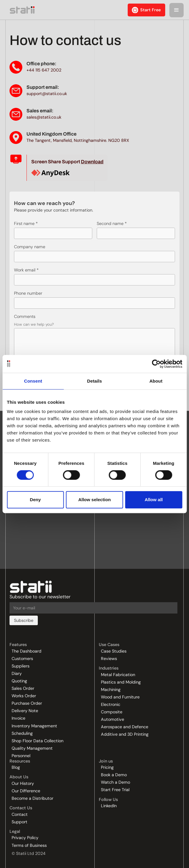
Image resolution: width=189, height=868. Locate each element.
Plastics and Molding (121, 682)
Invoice (18, 718)
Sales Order (23, 688)
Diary (17, 673)
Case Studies (114, 651)
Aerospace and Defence (125, 727)
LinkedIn (109, 806)
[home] (21, 10)
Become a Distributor (32, 798)
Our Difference (26, 791)
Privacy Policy (25, 838)
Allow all (154, 500)
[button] (176, 10)
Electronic (111, 704)
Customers (22, 659)
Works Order (24, 696)
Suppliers (21, 666)
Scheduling (22, 733)
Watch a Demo (115, 782)
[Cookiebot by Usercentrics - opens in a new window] (156, 364)
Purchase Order (27, 703)
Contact (20, 814)
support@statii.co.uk (47, 94)
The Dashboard (26, 651)
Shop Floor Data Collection (38, 741)
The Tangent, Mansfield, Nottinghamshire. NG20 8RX (78, 140)
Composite (112, 712)
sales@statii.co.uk (44, 117)
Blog (16, 767)
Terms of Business (29, 845)
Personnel (21, 756)
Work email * (26, 270)
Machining (111, 690)
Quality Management (32, 748)
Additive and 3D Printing (125, 734)
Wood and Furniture (120, 697)
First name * (26, 223)
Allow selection (94, 500)
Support (19, 822)
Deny (35, 500)
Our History (23, 783)
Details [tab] (95, 381)
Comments (25, 316)
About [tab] (156, 381)
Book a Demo (114, 775)
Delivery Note (25, 711)
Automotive (113, 719)
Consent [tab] (33, 381)
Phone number (28, 293)
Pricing (107, 767)
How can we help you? (34, 324)
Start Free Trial (115, 790)
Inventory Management (34, 726)
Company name (30, 247)
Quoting (19, 681)
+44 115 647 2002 (44, 70)
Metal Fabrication (118, 675)
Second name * (112, 223)
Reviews (109, 659)
